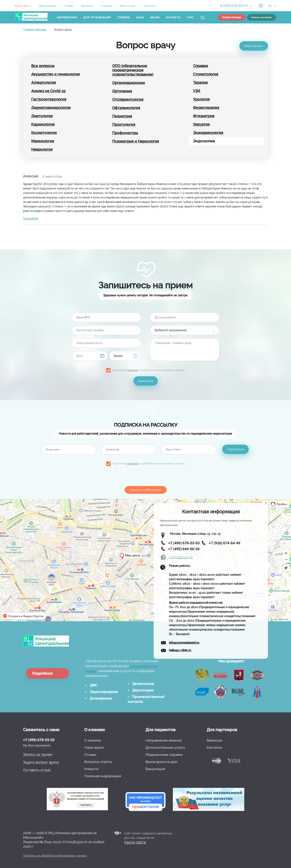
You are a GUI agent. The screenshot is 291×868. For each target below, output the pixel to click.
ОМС (190, 17)
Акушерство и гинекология (56, 74)
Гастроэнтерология (49, 99)
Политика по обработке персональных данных (55, 856)
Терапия (200, 82)
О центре (107, 6)
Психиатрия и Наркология (136, 141)
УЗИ (197, 91)
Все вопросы (43, 66)
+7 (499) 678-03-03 (39, 740)
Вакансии (87, 6)
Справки (123, 17)
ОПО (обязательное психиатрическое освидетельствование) (133, 70)
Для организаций (97, 17)
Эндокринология (208, 133)
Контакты (173, 17)
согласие (133, 370)
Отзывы (69, 6)
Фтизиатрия (204, 116)
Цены (140, 17)
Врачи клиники (48, 6)
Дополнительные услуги (165, 747)
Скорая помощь (232, 17)
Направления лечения (164, 740)
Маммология (43, 141)
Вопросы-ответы (98, 762)
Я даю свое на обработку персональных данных (149, 370)
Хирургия (201, 124)
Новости (91, 769)
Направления (67, 17)
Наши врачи (94, 747)
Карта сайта (135, 842)
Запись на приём (262, 17)
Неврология (42, 149)
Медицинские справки (164, 755)
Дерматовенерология (51, 108)
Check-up (149, 6)
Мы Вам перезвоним (37, 745)
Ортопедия (122, 91)
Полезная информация (103, 776)
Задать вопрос (254, 46)
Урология (201, 99)
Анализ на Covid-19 (48, 91)
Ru (270, 6)
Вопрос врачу (23, 6)
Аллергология (44, 82)
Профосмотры (125, 133)
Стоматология (206, 74)
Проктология (124, 125)
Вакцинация (155, 769)
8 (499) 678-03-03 (234, 6)
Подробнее (31, 218)
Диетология (42, 116)
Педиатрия (122, 116)
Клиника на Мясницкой (146, 490)
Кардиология (43, 124)
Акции (155, 17)
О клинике (93, 740)
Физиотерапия (206, 108)
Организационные (129, 83)
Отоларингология (128, 99)
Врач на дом (128, 6)
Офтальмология (126, 108)
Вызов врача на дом (161, 762)
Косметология (44, 133)
